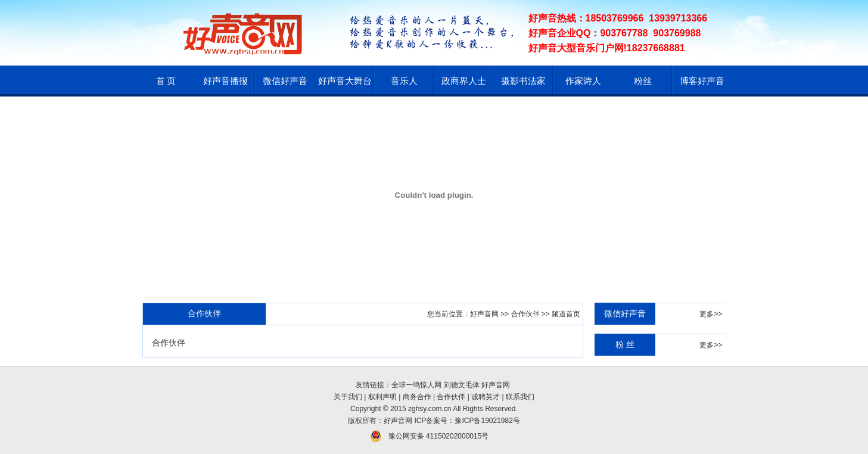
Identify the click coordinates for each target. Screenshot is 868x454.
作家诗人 (583, 81)
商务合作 (417, 397)
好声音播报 (225, 81)
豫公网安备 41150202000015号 (439, 436)
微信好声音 (285, 81)
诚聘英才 (486, 397)
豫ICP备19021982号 (487, 421)
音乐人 (404, 81)
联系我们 (520, 397)
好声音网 (484, 314)
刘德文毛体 (462, 385)
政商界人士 (464, 81)
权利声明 (382, 397)
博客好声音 (702, 81)
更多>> (711, 314)
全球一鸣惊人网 (416, 385)
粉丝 (643, 81)
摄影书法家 (523, 81)
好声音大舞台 (345, 81)
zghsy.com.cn (430, 409)
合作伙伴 (525, 314)
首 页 (166, 81)
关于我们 (348, 397)
